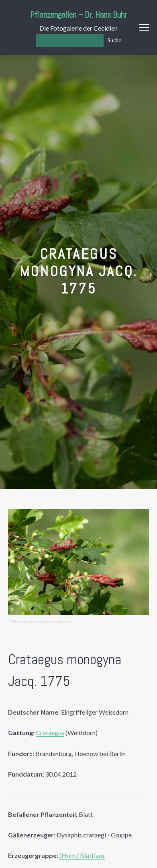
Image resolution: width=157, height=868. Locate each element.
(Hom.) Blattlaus (82, 855)
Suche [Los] (114, 40)
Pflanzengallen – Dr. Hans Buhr (78, 15)
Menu (144, 27)
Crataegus (50, 733)
